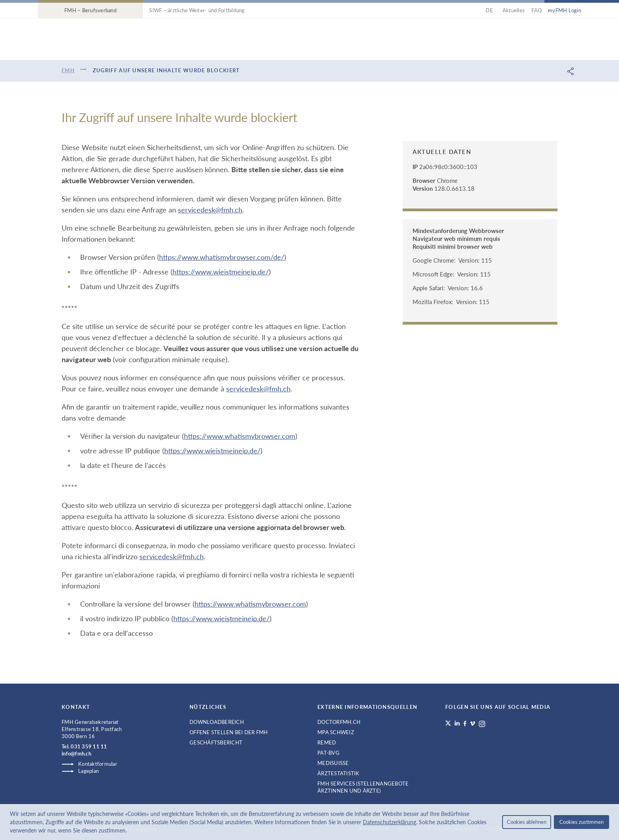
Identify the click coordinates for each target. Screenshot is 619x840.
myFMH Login (565, 10)
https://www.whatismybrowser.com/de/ (222, 257)
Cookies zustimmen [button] (581, 822)
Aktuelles (514, 10)
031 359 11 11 (89, 746)
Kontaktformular (98, 764)
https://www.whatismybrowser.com (240, 436)
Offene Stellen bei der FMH (229, 732)
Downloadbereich (217, 722)
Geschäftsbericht (216, 742)
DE (491, 10)
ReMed (327, 742)
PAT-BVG (328, 753)
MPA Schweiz (336, 732)
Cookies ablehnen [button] (527, 822)
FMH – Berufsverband (90, 10)
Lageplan (88, 771)
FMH (68, 70)
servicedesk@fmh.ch (210, 210)
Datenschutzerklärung (389, 822)
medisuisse (333, 763)
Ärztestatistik (339, 773)
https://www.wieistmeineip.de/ (221, 272)
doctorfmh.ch (339, 722)
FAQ (536, 10)
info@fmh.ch (76, 754)
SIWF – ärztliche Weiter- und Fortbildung (197, 10)
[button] (129, 831)
